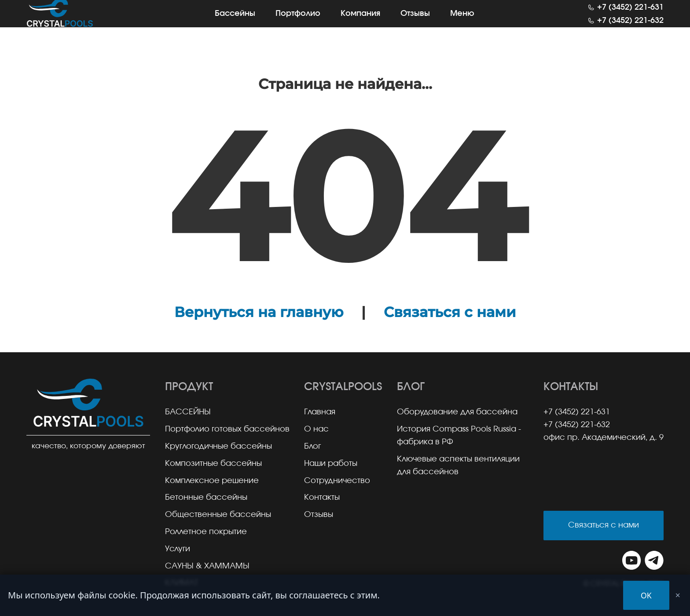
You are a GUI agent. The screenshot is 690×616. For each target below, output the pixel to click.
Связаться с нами (450, 312)
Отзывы (415, 22)
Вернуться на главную (259, 312)
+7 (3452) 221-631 (630, 16)
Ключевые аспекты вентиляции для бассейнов (458, 466)
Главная (320, 412)
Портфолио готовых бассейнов (227, 429)
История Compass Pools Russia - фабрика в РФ (459, 436)
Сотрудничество (337, 481)
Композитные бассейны (213, 464)
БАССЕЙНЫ (188, 412)
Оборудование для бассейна (457, 412)
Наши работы (331, 464)
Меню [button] (462, 22)
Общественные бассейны (218, 515)
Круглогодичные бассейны (218, 446)
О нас (316, 429)
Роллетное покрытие (206, 532)
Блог (312, 446)
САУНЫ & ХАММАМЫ (207, 566)
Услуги (178, 549)
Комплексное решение (212, 481)
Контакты (322, 498)
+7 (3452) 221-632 (630, 30)
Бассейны (235, 22)
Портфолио (298, 22)
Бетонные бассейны (206, 498)
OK (646, 595)
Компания (360, 22)
